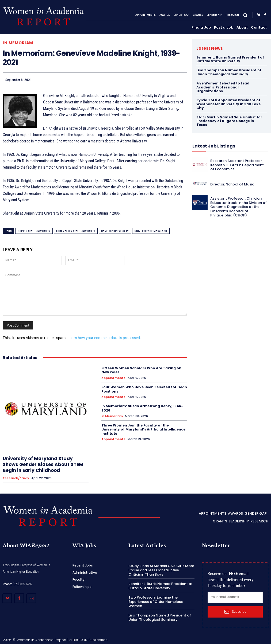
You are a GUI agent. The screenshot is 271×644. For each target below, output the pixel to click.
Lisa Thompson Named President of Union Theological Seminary (229, 72)
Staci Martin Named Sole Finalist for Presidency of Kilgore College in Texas (229, 121)
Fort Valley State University (76, 231)
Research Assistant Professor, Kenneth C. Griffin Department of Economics (237, 165)
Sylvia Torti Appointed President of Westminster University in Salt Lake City (228, 104)
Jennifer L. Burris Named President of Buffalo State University (230, 59)
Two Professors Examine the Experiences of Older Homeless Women (156, 602)
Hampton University (115, 231)
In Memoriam (18, 43)
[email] (235, 597)
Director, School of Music (232, 184)
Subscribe (235, 612)
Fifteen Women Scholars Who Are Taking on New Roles (141, 370)
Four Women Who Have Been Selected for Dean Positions (144, 389)
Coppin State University (34, 231)
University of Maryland (151, 231)
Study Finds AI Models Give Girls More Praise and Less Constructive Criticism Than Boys (161, 570)
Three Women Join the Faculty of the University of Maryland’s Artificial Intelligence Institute (143, 429)
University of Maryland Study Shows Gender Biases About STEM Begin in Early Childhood (43, 464)
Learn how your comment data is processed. (104, 338)
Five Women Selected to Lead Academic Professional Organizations (223, 87)
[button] (245, 15)
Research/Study (16, 478)
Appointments (113, 378)
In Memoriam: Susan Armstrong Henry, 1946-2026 (142, 408)
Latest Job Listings (214, 146)
